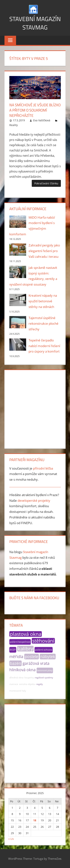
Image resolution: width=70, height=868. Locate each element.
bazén (15, 663)
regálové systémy (44, 678)
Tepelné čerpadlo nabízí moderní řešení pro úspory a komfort (44, 346)
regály (39, 684)
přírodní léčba (43, 468)
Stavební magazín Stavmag (35, 23)
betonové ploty (45, 670)
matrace (14, 684)
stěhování (43, 641)
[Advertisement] (35, 409)
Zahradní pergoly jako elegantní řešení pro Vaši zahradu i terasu (44, 251)
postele (32, 657)
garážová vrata (36, 663)
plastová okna (26, 634)
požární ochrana (44, 650)
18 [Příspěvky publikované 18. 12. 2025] (35, 820)
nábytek (48, 657)
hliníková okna (22, 670)
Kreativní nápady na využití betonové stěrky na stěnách (43, 301)
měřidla (16, 657)
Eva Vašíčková (42, 120)
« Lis (11, 839)
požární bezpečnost (20, 642)
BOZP (13, 650)
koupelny (29, 678)
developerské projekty (34, 501)
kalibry (25, 649)
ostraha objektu (27, 684)
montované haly (18, 691)
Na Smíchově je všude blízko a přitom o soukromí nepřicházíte (35, 110)
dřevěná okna (16, 678)
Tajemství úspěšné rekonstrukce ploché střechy (43, 323)
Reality (14, 125)
